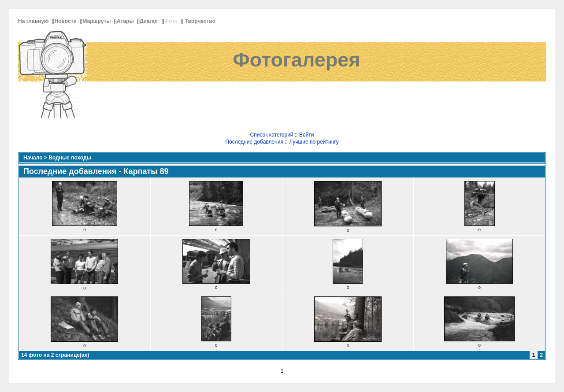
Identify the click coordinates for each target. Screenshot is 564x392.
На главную (34, 21)
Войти (307, 135)
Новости (67, 21)
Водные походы (70, 158)
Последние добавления (254, 142)
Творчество (201, 21)
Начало (33, 158)
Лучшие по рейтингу (314, 142)
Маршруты (97, 21)
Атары (126, 21)
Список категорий (271, 135)
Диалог (150, 21)
